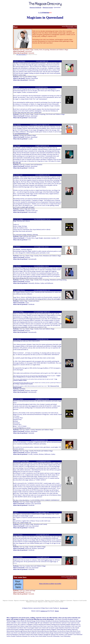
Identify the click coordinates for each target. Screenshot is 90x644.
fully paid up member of (22, 54)
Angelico (16, 512)
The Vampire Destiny (19, 290)
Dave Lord (16, 87)
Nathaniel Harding (18, 312)
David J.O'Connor (18, 399)
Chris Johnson (17, 339)
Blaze (15, 27)
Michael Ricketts (18, 535)
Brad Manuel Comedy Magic (21, 461)
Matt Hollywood (18, 175)
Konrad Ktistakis (18, 557)
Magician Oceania (48, 7)
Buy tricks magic (64, 608)
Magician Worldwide (35, 7)
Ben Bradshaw (18, 266)
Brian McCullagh (18, 219)
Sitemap (57, 611)
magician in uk (44, 611)
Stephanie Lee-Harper (19, 61)
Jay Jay (15, 440)
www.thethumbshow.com (21, 133)
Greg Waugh (17, 146)
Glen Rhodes (17, 247)
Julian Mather (17, 125)
